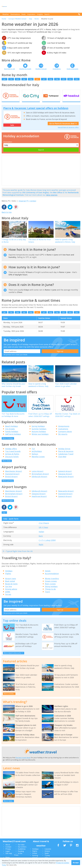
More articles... (9, 697)
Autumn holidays (39, 435)
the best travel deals (23, 761)
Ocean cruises (51, 585)
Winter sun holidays (40, 438)
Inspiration (31, 14)
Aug (50, 79)
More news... (8, 804)
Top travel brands (13, 455)
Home (4, 19)
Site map (9, 857)
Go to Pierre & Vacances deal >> (63, 127)
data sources (52, 198)
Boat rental (10, 585)
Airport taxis (11, 582)
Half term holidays (13, 438)
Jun (37, 79)
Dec (77, 79)
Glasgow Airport (65, 477)
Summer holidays (39, 432)
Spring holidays (38, 430)
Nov (70, 79)
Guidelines (22, 853)
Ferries (8, 598)
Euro (41, 539)
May (31, 79)
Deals (23, 14)
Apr (24, 79)
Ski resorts (63, 438)
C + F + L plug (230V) (47, 544)
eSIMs (8, 595)
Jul (44, 79)
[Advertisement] (45, 6)
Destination (8, 145)
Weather (6, 14)
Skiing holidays (51, 590)
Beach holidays (12, 430)
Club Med (62, 460)
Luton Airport (38, 475)
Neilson (35, 457)
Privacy (8, 853)
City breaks (10, 432)
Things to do (50, 593)
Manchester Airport (14, 475)
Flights (8, 577)
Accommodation (52, 577)
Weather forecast (41, 69)
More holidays (8, 442)
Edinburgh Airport (39, 480)
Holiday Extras (64, 452)
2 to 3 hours (44, 527)
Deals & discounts (72, 69)
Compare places (65, 435)
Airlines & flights (12, 457)
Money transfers (52, 582)
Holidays (9, 574)
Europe (11, 19)
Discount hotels (12, 460)
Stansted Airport (12, 477)
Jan (5, 79)
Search (47, 14)
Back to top (7, 216)
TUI (33, 452)
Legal (8, 855)
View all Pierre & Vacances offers (68, 131)
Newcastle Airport (66, 480)
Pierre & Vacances (66, 455)
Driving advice (11, 593)
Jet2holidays (37, 455)
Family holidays (12, 435)
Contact (8, 850)
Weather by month (25, 69)
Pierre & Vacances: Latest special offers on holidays (36, 112)
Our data (21, 848)
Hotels (48, 574)
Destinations (15, 14)
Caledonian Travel (66, 457)
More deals (7, 464)
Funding (21, 855)
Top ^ (4, 516)
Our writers (22, 850)
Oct (64, 79)
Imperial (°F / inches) (27, 204)
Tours (47, 595)
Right (41, 548)
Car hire (9, 590)
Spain (47, 857)
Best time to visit (10, 69)
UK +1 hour (43, 531)
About (8, 848)
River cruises (50, 587)
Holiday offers (11, 452)
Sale (12, 129)
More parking (8, 484)
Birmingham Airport (40, 477)
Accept (76, 863)
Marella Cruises (38, 460)
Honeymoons (64, 430)
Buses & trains (11, 587)
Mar (18, 79)
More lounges (8, 504)
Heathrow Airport (39, 500)
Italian (41, 535)
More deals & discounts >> (14, 657)
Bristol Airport (11, 480)
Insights (40, 14)
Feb (11, 79)
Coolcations (63, 432)
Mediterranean (21, 19)
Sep (57, 79)
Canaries (48, 852)
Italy (30, 19)
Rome (37, 19)
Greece (47, 855)
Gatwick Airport (65, 475)
